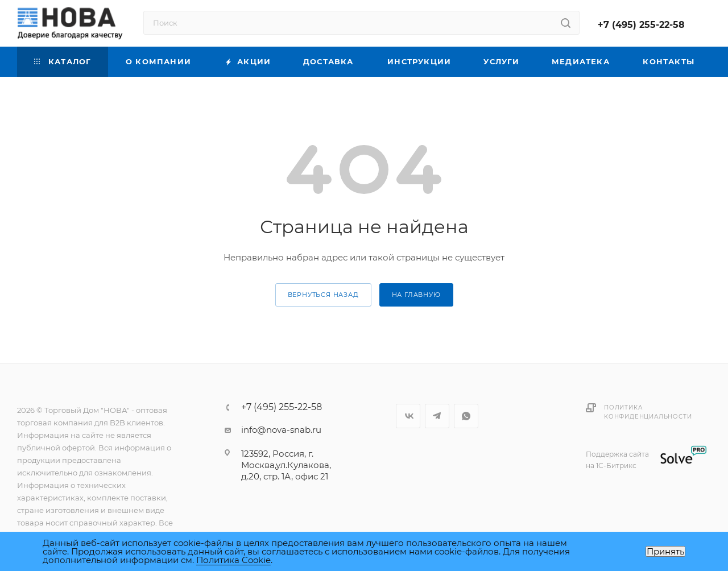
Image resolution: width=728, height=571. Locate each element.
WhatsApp (466, 416)
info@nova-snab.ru (281, 430)
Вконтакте (408, 416)
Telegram (437, 416)
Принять (665, 551)
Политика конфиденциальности (648, 412)
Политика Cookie (233, 560)
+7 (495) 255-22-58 (641, 25)
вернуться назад (323, 295)
